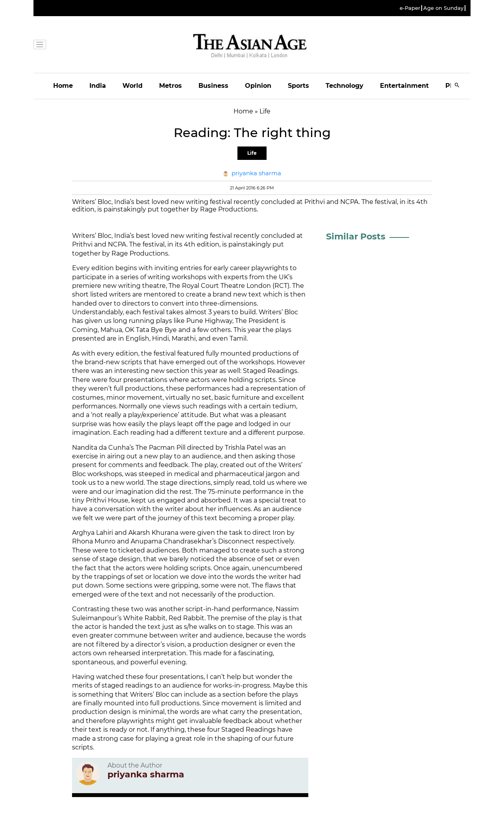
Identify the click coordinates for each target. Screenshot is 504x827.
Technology (345, 86)
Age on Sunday (443, 8)
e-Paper (410, 8)
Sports (298, 86)
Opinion (258, 86)
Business (213, 86)
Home (63, 86)
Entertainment (404, 86)
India (98, 86)
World (132, 86)
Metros (170, 86)
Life (252, 153)
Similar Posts (356, 236)
